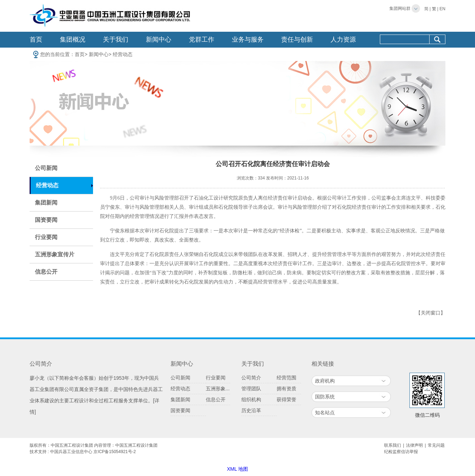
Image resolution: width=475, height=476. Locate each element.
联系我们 (393, 445)
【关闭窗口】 (431, 313)
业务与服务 (248, 39)
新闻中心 (159, 39)
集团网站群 (400, 8)
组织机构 (251, 399)
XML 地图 (237, 469)
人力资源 (343, 39)
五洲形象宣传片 (55, 254)
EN (442, 9)
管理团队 (251, 389)
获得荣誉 (286, 399)
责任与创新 (297, 39)
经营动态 (123, 54)
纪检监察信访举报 (401, 452)
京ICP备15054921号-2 (115, 452)
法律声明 (414, 445)
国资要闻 (46, 220)
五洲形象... (218, 389)
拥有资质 (286, 389)
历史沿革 (251, 410)
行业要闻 (46, 237)
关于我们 (116, 39)
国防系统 (325, 397)
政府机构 (325, 381)
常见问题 (436, 445)
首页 (36, 39)
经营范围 (286, 378)
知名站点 (325, 413)
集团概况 (73, 39)
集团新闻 (46, 203)
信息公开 (46, 272)
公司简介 (251, 378)
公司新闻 (46, 168)
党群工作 (202, 39)
